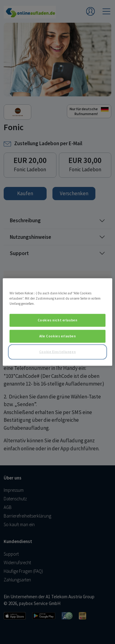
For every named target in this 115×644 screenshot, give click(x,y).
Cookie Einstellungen (57, 352)
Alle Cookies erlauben (58, 336)
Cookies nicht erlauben (58, 320)
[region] (57, 322)
